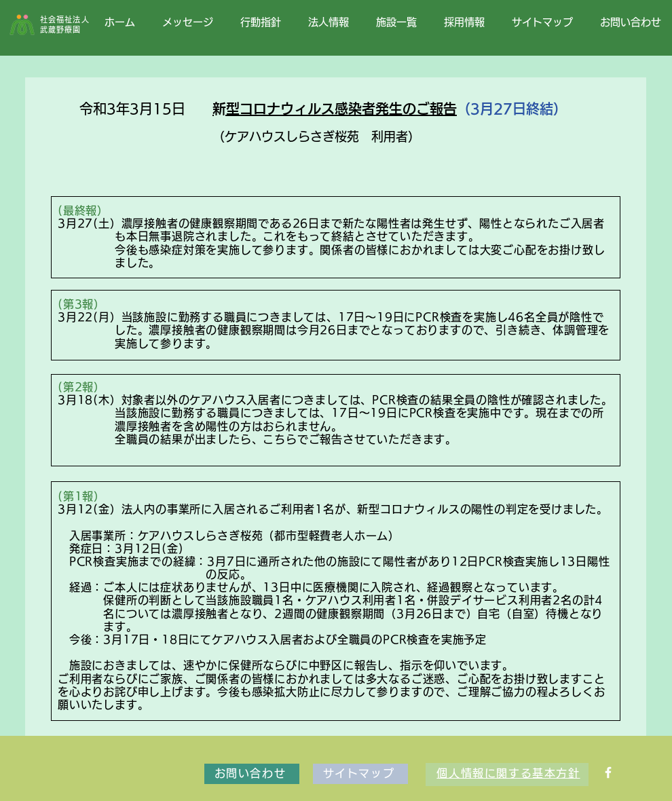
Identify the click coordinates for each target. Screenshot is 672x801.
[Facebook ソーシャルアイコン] (608, 772)
